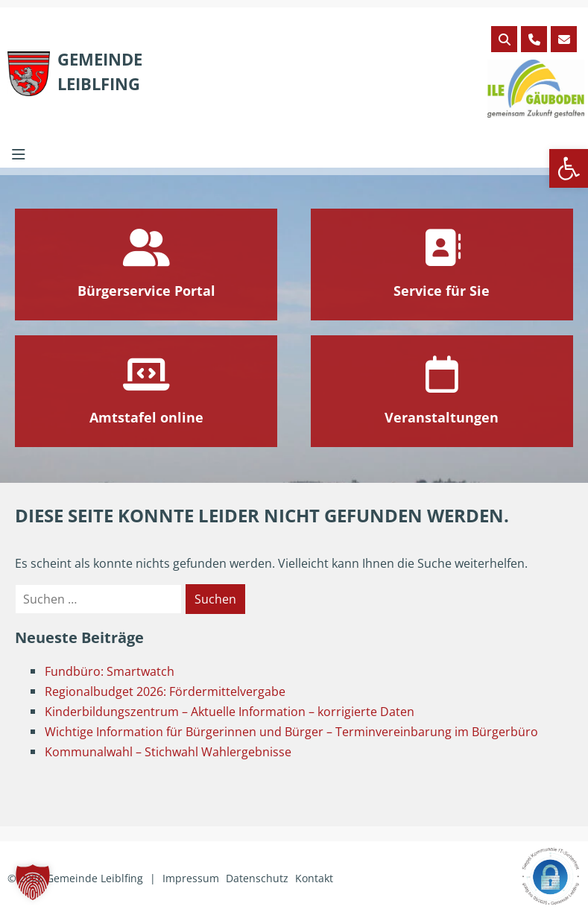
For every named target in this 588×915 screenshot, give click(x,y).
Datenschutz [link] (257, 878)
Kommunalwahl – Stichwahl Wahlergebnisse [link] (168, 752)
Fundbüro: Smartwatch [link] (110, 671)
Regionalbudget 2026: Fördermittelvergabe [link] (165, 691)
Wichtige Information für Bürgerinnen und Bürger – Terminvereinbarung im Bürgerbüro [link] (291, 732)
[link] (569, 168)
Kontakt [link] (314, 878)
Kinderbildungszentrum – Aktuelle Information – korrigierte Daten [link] (230, 712)
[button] (33, 882)
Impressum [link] (191, 878)
